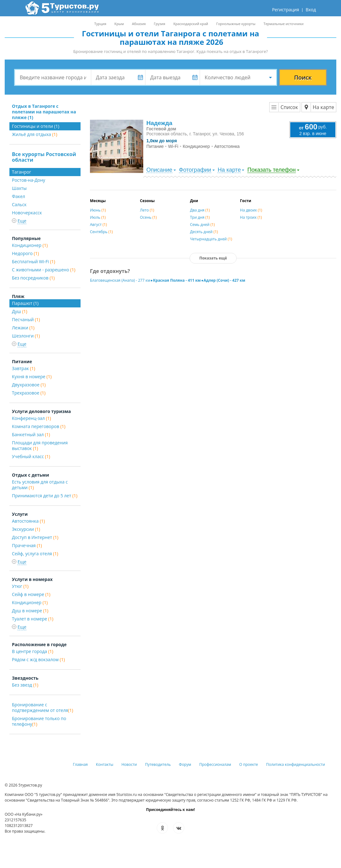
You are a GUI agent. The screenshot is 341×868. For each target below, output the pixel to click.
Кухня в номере (32, 376)
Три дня (200, 217)
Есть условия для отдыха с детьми (40, 485)
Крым (119, 24)
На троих (251, 217)
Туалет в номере (33, 619)
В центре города (33, 651)
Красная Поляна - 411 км (177, 280)
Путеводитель (158, 764)
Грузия (160, 24)
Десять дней (204, 232)
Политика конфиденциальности (296, 764)
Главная (80, 764)
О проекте (249, 764)
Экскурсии (26, 529)
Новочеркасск (27, 213)
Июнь (98, 210)
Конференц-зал (31, 418)
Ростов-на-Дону (29, 180)
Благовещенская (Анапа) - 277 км (120, 280)
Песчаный (26, 319)
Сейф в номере (31, 594)
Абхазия (139, 24)
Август (98, 225)
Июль (98, 217)
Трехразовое (29, 393)
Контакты (105, 764)
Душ (20, 311)
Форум (185, 764)
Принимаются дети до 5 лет (45, 496)
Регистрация (286, 10)
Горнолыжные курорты (236, 24)
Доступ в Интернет (35, 537)
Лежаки (23, 328)
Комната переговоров (39, 426)
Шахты (19, 188)
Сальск (19, 204)
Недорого (25, 253)
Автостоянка (28, 521)
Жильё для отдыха (35, 134)
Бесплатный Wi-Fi (34, 261)
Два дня (200, 210)
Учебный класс (31, 456)
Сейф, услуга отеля (35, 554)
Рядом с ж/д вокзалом (38, 659)
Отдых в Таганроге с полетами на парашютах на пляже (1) (44, 112)
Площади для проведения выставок (40, 445)
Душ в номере (30, 611)
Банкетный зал (31, 434)
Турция (100, 24)
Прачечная (27, 545)
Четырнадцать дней (211, 239)
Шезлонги (26, 336)
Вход (311, 10)
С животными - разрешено (44, 270)
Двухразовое (29, 385)
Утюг (20, 586)
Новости (129, 764)
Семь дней (202, 225)
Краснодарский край (191, 24)
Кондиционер (30, 245)
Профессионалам (215, 764)
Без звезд (25, 685)
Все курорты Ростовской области (44, 157)
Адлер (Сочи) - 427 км (225, 280)
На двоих (251, 210)
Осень (149, 217)
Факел (18, 196)
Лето (147, 210)
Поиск (303, 77)
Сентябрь (101, 232)
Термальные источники (284, 24)
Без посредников (33, 278)
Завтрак (24, 368)
